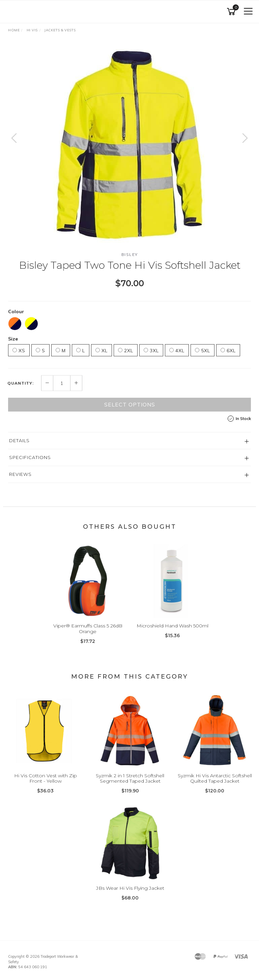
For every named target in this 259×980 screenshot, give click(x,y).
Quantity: (21, 383)
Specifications (30, 457)
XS (19, 351)
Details (19, 440)
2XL (126, 351)
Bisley (130, 254)
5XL (203, 351)
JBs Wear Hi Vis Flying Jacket (130, 888)
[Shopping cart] (232, 12)
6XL (228, 351)
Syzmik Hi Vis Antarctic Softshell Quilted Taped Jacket (215, 778)
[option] (129, 145)
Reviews (20, 474)
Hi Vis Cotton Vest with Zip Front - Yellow (46, 778)
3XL (151, 351)
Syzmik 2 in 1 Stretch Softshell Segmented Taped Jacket (130, 778)
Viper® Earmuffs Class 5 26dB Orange (88, 629)
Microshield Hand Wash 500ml (172, 626)
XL (102, 351)
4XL (177, 351)
